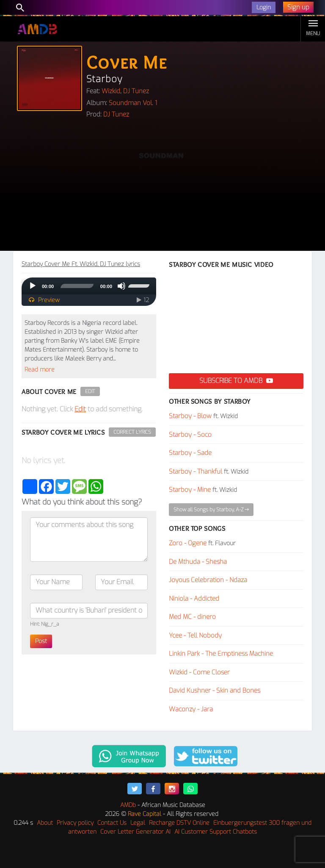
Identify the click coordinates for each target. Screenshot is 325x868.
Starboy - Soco (190, 435)
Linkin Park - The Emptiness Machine (221, 654)
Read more (40, 370)
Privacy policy (75, 823)
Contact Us (112, 823)
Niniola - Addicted (194, 599)
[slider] (77, 286)
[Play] (33, 286)
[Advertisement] (162, 187)
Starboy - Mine (190, 490)
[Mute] (121, 286)
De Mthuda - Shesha (198, 562)
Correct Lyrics (132, 432)
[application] (89, 286)
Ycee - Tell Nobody (195, 635)
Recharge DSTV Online (179, 823)
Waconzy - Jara (191, 709)
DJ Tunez (136, 91)
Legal (138, 823)
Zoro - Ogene (188, 543)
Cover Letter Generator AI (135, 832)
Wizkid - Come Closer (199, 672)
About (45, 823)
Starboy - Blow (190, 416)
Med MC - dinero (192, 617)
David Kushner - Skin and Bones (215, 691)
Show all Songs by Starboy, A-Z (211, 510)
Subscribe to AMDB (236, 381)
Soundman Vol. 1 (133, 103)
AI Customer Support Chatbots (216, 832)
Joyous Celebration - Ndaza (208, 580)
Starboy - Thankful (196, 471)
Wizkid (111, 91)
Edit (90, 391)
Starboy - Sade (190, 453)
